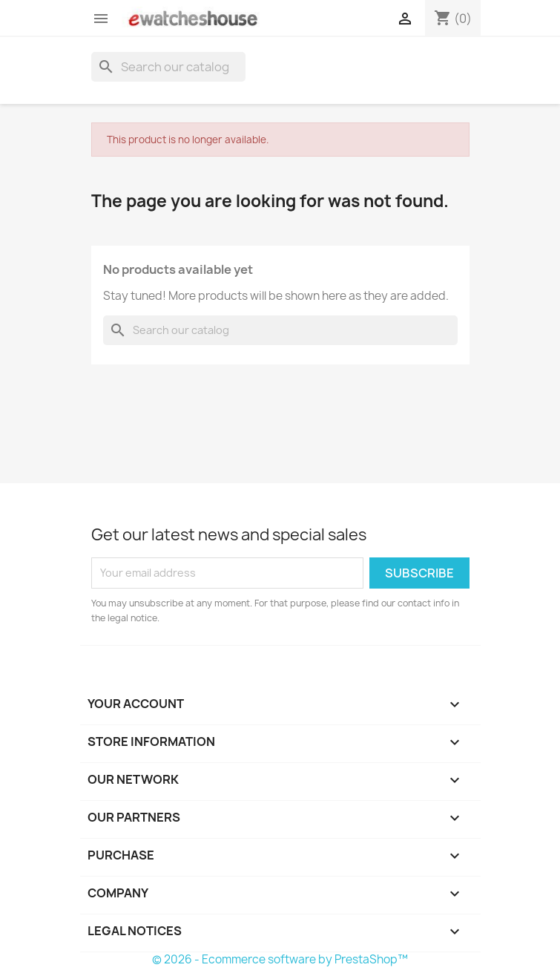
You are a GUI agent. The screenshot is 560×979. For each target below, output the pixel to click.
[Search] (168, 67)
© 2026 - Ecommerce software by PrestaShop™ (280, 959)
